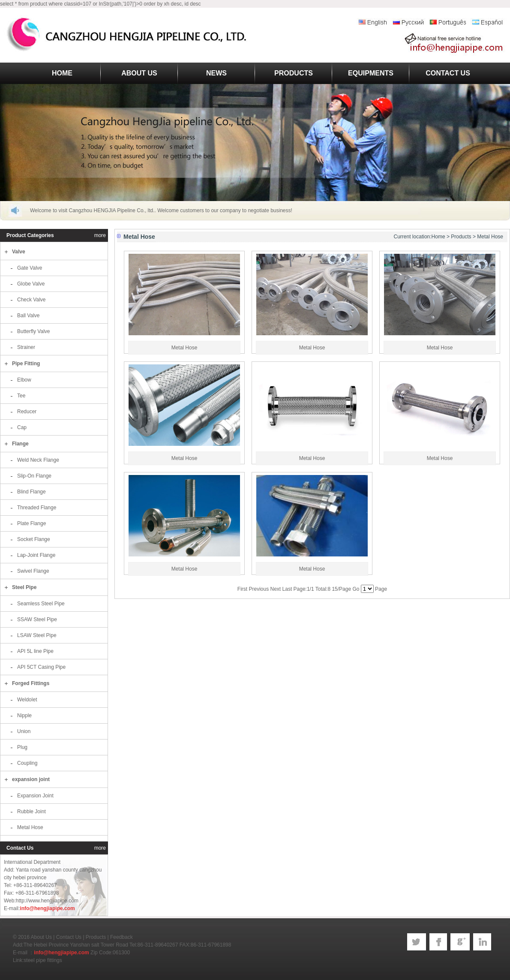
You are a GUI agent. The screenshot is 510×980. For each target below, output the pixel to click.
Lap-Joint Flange (36, 555)
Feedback (121, 937)
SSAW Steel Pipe (37, 619)
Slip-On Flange (34, 476)
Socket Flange (34, 539)
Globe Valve (31, 284)
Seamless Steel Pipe (41, 604)
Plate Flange (31, 523)
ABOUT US (139, 73)
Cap (22, 427)
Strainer (26, 347)
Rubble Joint (31, 812)
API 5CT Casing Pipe (41, 667)
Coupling (27, 763)
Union (24, 731)
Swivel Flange (33, 571)
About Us (41, 937)
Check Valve (31, 300)
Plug (22, 747)
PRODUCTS (294, 73)
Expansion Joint (35, 796)
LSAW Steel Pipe (37, 635)
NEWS (216, 73)
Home (438, 237)
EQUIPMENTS (371, 73)
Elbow (24, 380)
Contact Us (69, 937)
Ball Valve (28, 316)
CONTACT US (448, 73)
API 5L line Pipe (35, 651)
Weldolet (27, 700)
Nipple (24, 715)
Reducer (27, 412)
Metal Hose (30, 827)
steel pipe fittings (43, 960)
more (100, 235)
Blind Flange (31, 492)
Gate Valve (30, 268)
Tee (21, 396)
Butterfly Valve (33, 331)
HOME (62, 73)
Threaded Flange (37, 508)
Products (461, 237)
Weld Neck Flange (38, 460)
